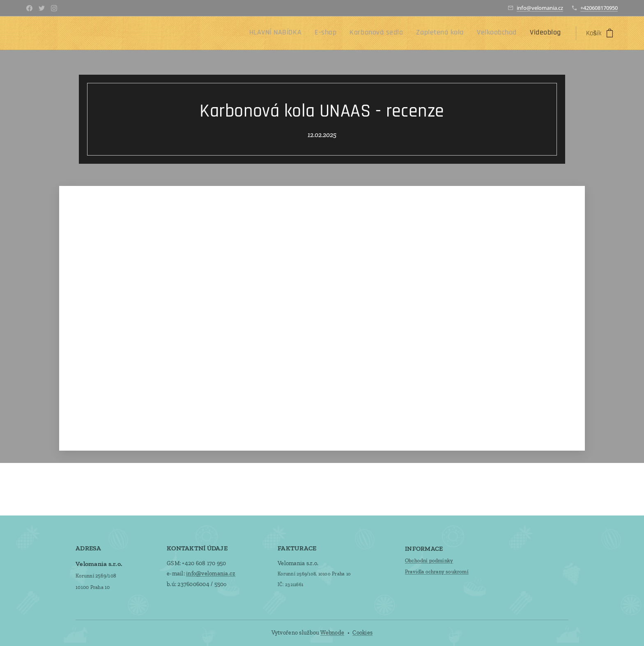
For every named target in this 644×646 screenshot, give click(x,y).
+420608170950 (599, 8)
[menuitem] (491, 33)
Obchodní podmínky (429, 560)
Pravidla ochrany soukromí (437, 572)
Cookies (362, 633)
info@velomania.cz (540, 8)
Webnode (332, 633)
